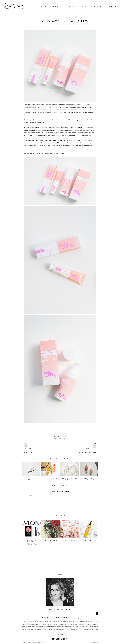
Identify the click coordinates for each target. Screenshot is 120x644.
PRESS (63, 6)
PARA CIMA (96, 642)
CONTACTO (55, 6)
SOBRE (47, 6)
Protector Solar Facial (31, 479)
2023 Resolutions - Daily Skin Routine (89, 479)
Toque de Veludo (88, 541)
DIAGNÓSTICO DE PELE (96, 6)
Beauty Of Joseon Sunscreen (70, 479)
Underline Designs (41, 642)
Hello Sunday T (57, 128)
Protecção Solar (55, 25)
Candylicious (69, 541)
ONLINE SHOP (72, 6)
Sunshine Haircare (50, 478)
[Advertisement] (60, 561)
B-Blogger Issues (51, 541)
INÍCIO (40, 6)
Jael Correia (28, 642)
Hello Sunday (86, 105)
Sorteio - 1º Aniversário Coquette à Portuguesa (32, 542)
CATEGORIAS (83, 6)
